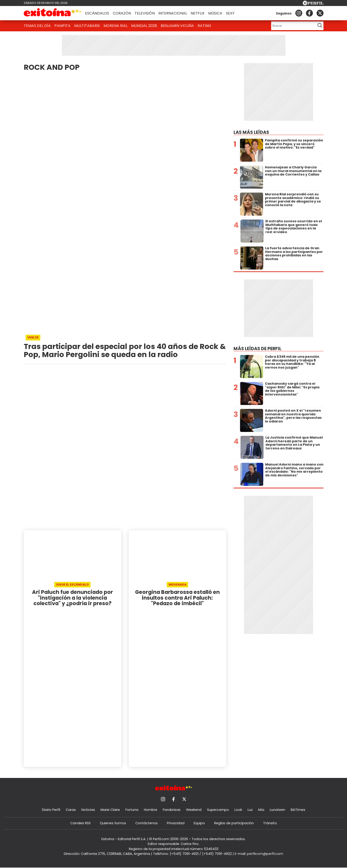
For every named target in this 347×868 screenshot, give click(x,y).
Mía (261, 810)
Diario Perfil (51, 810)
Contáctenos (147, 823)
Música (215, 13)
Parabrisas (172, 810)
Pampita (62, 26)
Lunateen (277, 810)
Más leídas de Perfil (257, 349)
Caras (71, 810)
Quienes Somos (113, 823)
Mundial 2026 (144, 26)
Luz (250, 810)
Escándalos (97, 13)
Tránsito (270, 823)
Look (238, 810)
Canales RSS (80, 823)
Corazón (122, 13)
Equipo (199, 823)
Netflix (198, 13)
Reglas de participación (234, 823)
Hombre (151, 810)
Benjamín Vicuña (177, 26)
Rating (204, 26)
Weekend (194, 810)
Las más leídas (251, 132)
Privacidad (176, 823)
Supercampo (218, 810)
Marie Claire (110, 810)
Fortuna (132, 810)
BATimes (298, 810)
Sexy (230, 13)
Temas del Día (37, 26)
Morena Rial (116, 26)
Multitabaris (87, 26)
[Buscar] (292, 26)
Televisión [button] (145, 13)
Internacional (173, 13)
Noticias (88, 810)
